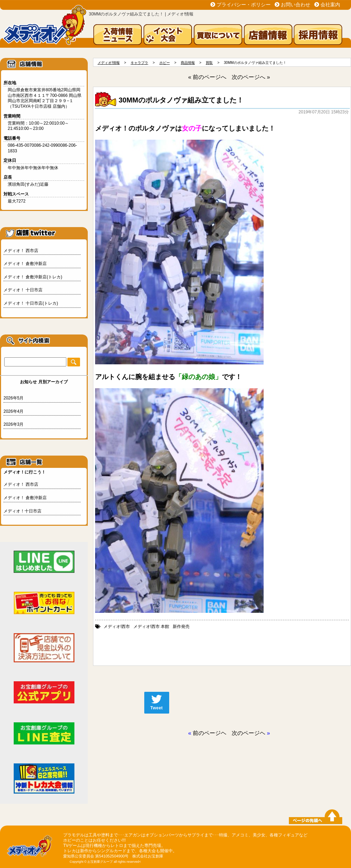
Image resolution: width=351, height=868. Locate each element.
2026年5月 (14, 398)
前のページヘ (210, 733)
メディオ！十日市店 (22, 511)
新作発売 (181, 627)
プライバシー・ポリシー (244, 5)
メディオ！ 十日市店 (23, 290)
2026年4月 (14, 411)
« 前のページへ (207, 77)
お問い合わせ (296, 5)
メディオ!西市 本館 (151, 627)
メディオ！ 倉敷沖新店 (25, 264)
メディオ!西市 (117, 627)
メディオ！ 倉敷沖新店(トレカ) (33, 277)
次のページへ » (251, 77)
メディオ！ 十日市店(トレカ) (31, 303)
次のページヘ (249, 733)
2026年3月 (14, 424)
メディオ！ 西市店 (21, 251)
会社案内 (330, 5)
